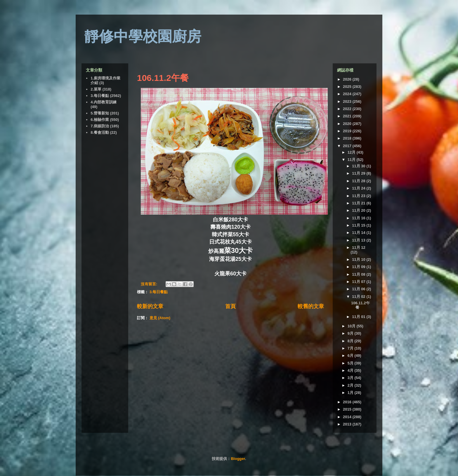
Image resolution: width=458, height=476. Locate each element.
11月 (352, 160)
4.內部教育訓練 (104, 102)
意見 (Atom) (160, 318)
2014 (348, 417)
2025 (348, 87)
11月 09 (359, 267)
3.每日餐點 (159, 292)
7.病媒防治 (100, 126)
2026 (348, 79)
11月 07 (359, 282)
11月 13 (359, 240)
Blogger (238, 459)
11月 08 (359, 274)
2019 (348, 131)
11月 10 (359, 259)
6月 (351, 356)
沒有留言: (150, 284)
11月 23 (359, 196)
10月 (352, 326)
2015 (348, 409)
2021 (348, 116)
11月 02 (359, 297)
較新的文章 (150, 306)
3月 (351, 378)
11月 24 (359, 188)
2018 (348, 138)
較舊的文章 (311, 306)
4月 (351, 370)
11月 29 (359, 173)
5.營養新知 (100, 113)
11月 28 (359, 181)
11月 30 (359, 166)
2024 (348, 94)
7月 (351, 348)
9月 (351, 333)
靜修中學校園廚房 (143, 37)
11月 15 (359, 225)
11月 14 (359, 233)
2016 (348, 402)
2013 (348, 424)
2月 (351, 385)
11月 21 (359, 203)
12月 (352, 152)
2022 (348, 109)
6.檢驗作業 (100, 120)
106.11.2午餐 (163, 78)
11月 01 (359, 317)
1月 (351, 393)
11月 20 (359, 210)
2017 (348, 146)
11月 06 (359, 289)
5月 (351, 363)
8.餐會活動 (100, 132)
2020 (348, 124)
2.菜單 (96, 89)
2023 (348, 101)
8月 (351, 341)
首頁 (230, 306)
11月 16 (359, 218)
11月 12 (359, 247)
